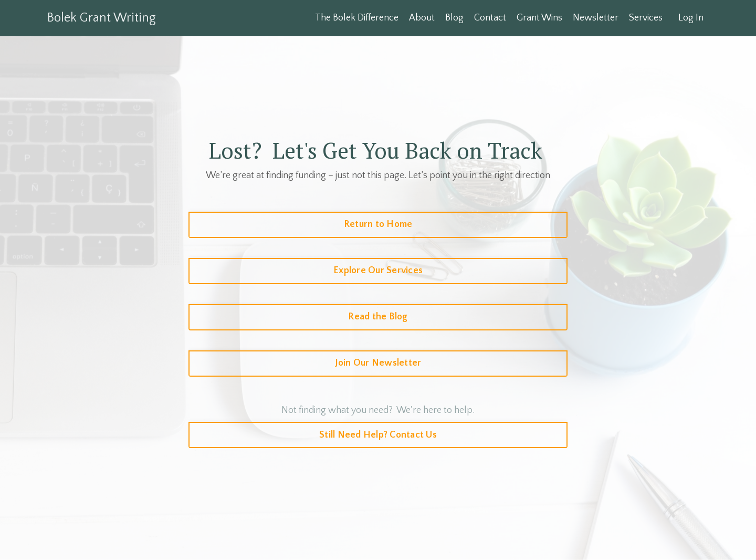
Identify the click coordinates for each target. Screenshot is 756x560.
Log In (691, 18)
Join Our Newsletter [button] (378, 363)
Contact (490, 18)
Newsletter (596, 18)
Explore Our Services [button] (378, 271)
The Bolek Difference (357, 18)
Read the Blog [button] (378, 317)
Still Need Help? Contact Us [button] (378, 435)
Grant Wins (539, 18)
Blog (454, 18)
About (422, 18)
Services (646, 18)
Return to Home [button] (378, 224)
